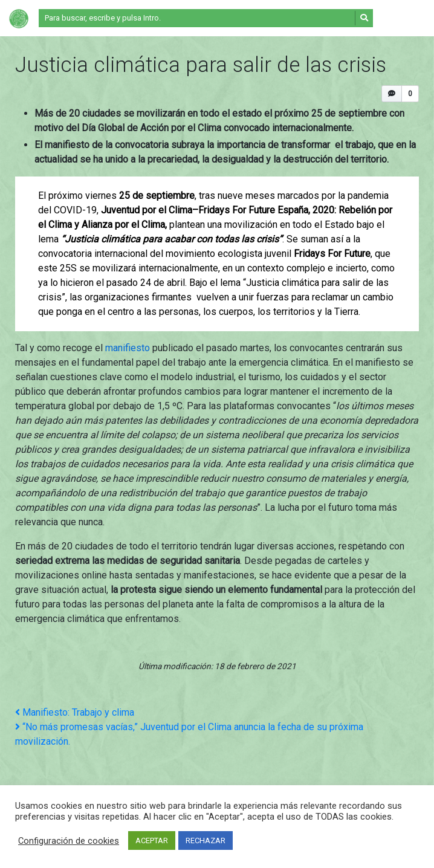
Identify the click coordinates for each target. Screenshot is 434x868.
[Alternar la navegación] (402, 18)
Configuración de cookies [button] (69, 841)
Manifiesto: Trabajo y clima (75, 712)
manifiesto (128, 348)
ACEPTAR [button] (152, 840)
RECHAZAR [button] (206, 840)
